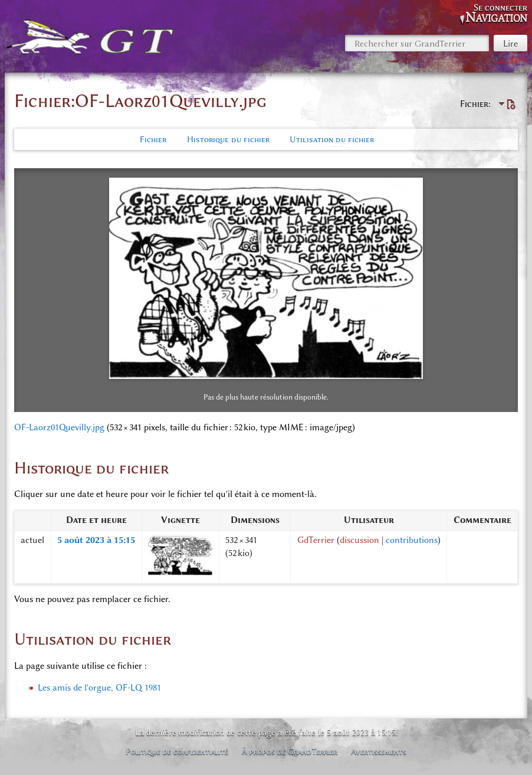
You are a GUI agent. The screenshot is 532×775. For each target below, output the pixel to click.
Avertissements (379, 751)
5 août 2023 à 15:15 (96, 540)
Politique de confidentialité (177, 751)
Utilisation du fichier (332, 139)
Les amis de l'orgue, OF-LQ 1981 (99, 688)
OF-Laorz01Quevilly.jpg (59, 427)
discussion (359, 540)
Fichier (153, 139)
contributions (412, 540)
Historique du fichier (228, 139)
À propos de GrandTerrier (290, 751)
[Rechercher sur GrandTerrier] (417, 43)
